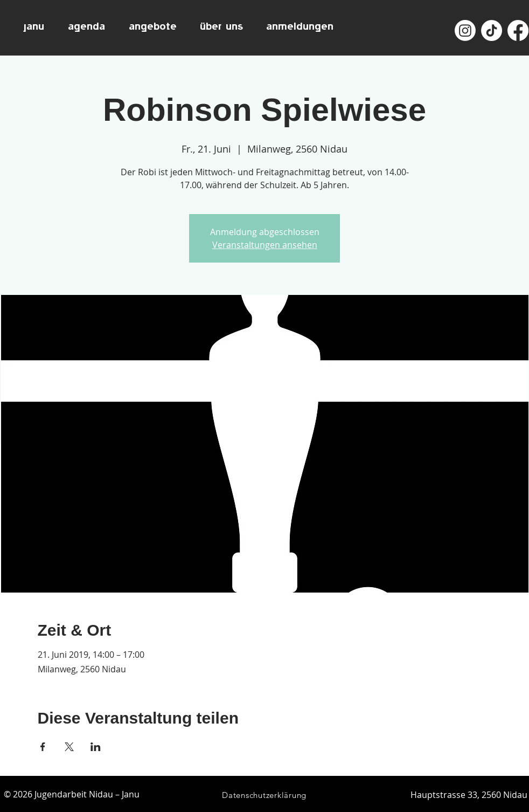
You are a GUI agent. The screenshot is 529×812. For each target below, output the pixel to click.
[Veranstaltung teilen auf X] (69, 747)
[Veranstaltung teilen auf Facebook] (43, 747)
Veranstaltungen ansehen (265, 245)
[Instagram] (465, 30)
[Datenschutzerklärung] (264, 795)
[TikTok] (492, 30)
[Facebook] (518, 30)
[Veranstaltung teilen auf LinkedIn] (96, 747)
